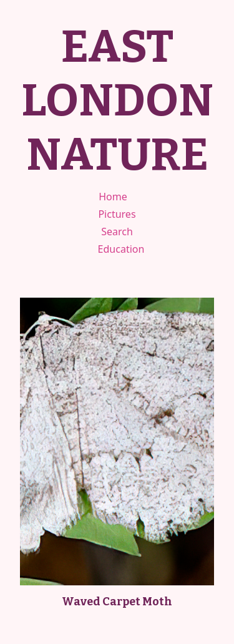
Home (113, 197)
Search (117, 232)
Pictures (117, 214)
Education (121, 249)
